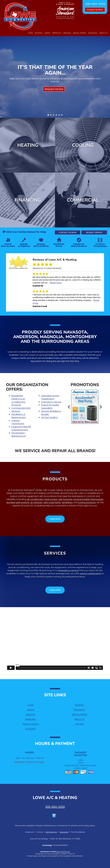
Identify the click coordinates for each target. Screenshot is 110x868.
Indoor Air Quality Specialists (50, 406)
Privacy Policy (31, 724)
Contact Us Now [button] (95, 10)
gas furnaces (65, 499)
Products (57, 33)
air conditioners (35, 499)
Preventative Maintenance (19, 434)
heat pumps (51, 499)
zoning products (87, 502)
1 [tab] (49, 116)
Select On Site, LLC (63, 852)
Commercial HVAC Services (21, 410)
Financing (93, 33)
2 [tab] (52, 116)
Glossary (30, 729)
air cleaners (36, 502)
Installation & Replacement (19, 416)
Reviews (39, 33)
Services (67, 33)
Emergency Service (51, 402)
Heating (28, 145)
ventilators (67, 502)
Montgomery (51, 832)
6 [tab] (62, 116)
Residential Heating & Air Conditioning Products (18, 400)
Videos (47, 33)
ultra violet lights (52, 502)
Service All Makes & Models (51, 413)
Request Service (54, 89)
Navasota (64, 832)
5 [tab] (60, 116)
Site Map (80, 724)
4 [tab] (57, 116)
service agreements (90, 574)
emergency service (68, 570)
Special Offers (79, 33)
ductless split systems (18, 502)
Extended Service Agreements (50, 397)
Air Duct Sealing (49, 417)
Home (30, 33)
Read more (56, 283)
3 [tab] (54, 116)
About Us (103, 33)
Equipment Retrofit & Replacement (21, 428)
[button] (68, 232)
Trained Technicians (18, 422)
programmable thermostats (88, 499)
